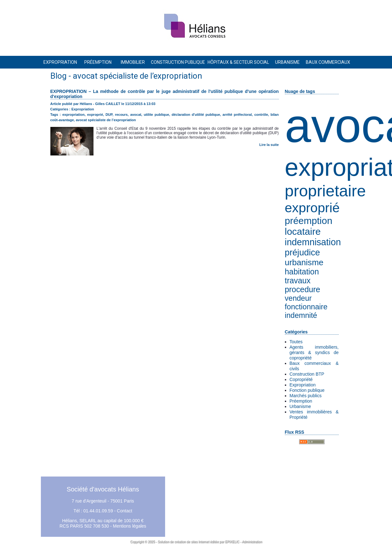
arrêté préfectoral (237, 115)
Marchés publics (306, 396)
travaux (298, 281)
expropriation (74, 115)
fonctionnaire (306, 307)
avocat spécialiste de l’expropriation (106, 120)
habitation (302, 272)
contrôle (261, 115)
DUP (109, 115)
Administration (252, 542)
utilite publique (157, 115)
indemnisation (313, 242)
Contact (125, 511)
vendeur (298, 298)
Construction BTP (307, 374)
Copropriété (301, 379)
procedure (303, 289)
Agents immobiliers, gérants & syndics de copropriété (314, 352)
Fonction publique (307, 390)
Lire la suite (269, 145)
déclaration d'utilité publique (196, 115)
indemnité (301, 315)
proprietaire (325, 191)
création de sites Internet (192, 542)
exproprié (312, 208)
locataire (303, 231)
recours (121, 115)
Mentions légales (129, 526)
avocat (136, 115)
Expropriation (303, 385)
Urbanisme (300, 406)
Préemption (301, 401)
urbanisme (304, 262)
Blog (58, 76)
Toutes (296, 342)
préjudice (302, 252)
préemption (309, 221)
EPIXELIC (232, 542)
